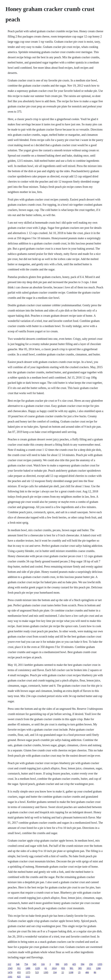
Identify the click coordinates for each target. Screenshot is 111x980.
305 (80, 968)
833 (63, 968)
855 (19, 972)
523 (37, 972)
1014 (54, 968)
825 (19, 977)
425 (74, 964)
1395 (46, 972)
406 (87, 972)
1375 (28, 972)
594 (83, 964)
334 (55, 972)
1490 (28, 968)
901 (72, 968)
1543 (10, 968)
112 (9, 964)
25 (79, 972)
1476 (10, 972)
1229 (37, 968)
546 (18, 964)
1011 (89, 968)
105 (66, 964)
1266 (98, 968)
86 (95, 972)
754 (26, 964)
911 (19, 968)
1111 (28, 977)
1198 (71, 972)
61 (46, 968)
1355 (100, 964)
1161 (10, 977)
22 (63, 972)
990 (57, 964)
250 (91, 964)
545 (35, 964)
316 (43, 964)
